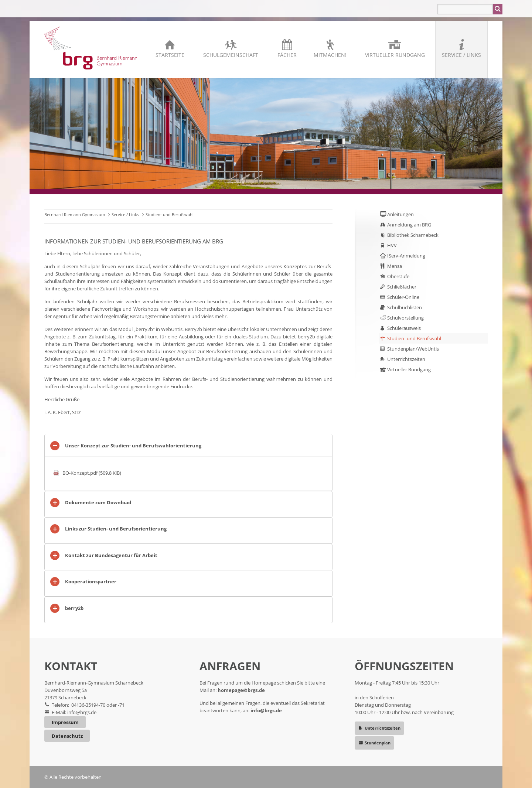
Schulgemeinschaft (231, 55)
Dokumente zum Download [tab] (98, 502)
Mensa (395, 266)
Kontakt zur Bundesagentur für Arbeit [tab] (111, 555)
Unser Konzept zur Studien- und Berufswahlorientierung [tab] (133, 446)
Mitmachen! (330, 55)
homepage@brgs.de (241, 690)
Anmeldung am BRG (409, 225)
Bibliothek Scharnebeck (413, 235)
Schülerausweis (404, 328)
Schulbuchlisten (405, 307)
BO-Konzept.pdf (92, 473)
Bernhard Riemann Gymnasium (75, 214)
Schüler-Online (403, 297)
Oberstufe (398, 276)
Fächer (287, 55)
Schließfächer (402, 287)
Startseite (170, 55)
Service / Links (461, 55)
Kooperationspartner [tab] (91, 581)
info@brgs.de (82, 712)
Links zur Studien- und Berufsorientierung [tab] (116, 529)
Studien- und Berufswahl (414, 338)
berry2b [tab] (74, 608)
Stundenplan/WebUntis (413, 349)
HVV (392, 245)
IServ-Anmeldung (406, 256)
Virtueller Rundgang (395, 55)
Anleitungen (400, 214)
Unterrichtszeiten (406, 359)
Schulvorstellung (405, 318)
